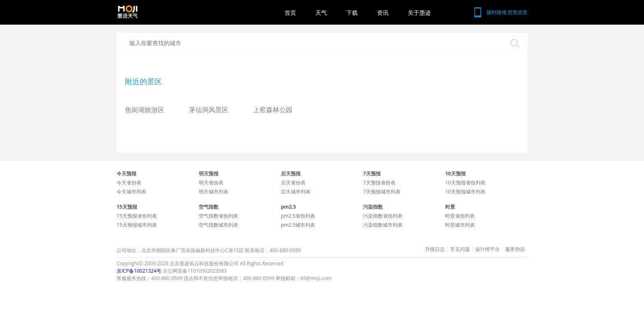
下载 (352, 13)
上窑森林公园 (273, 110)
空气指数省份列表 (218, 216)
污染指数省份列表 (383, 216)
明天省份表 (211, 183)
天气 (321, 13)
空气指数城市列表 (218, 225)
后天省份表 (293, 183)
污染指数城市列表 (383, 225)
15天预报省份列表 (137, 216)
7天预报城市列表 (382, 192)
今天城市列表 (131, 192)
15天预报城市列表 (137, 225)
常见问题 (460, 249)
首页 (290, 13)
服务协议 (515, 249)
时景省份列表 (460, 216)
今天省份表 (129, 183)
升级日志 (435, 249)
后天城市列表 (296, 192)
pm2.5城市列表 (298, 225)
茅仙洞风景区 (209, 110)
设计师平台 (488, 249)
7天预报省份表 (379, 183)
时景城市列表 (460, 225)
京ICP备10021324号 (139, 271)
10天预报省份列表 (465, 183)
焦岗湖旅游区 (145, 110)
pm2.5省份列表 (298, 216)
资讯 (383, 13)
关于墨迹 (419, 13)
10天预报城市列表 (465, 192)
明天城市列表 (214, 192)
